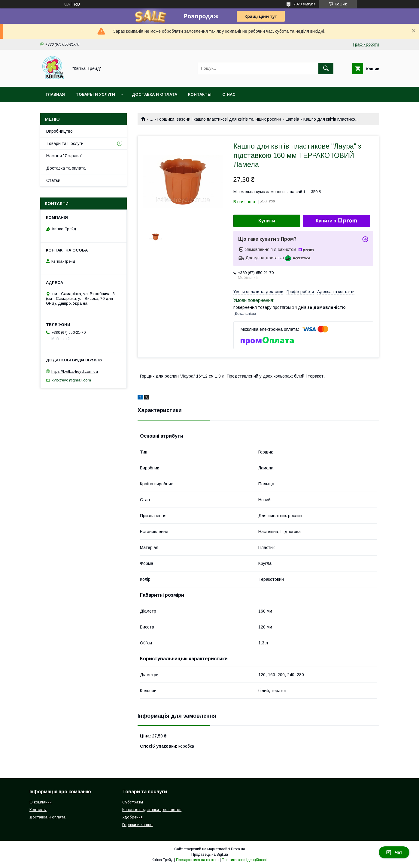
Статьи (53, 180)
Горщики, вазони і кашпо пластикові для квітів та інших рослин (219, 119)
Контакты (200, 94)
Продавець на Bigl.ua (210, 854)
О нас (229, 94)
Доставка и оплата (155, 94)
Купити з (336, 221)
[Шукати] (326, 68)
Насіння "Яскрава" (64, 156)
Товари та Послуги (65, 143)
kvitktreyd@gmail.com (71, 380)
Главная (55, 94)
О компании (41, 802)
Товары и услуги (95, 94)
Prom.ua (238, 849)
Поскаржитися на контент (197, 860)
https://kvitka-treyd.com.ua (75, 371)
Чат (394, 852)
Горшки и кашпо (137, 825)
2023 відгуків (305, 4)
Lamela (292, 119)
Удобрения (132, 817)
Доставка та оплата (66, 168)
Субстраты (133, 802)
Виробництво (59, 131)
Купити (267, 221)
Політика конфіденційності (244, 860)
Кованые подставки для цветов (152, 810)
